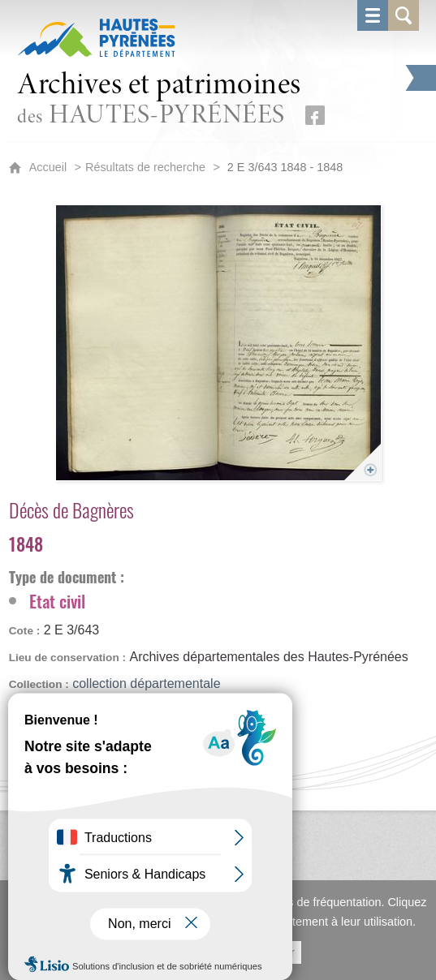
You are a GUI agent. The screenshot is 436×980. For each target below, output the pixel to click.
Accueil (48, 167)
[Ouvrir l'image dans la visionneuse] (218, 343)
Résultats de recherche (145, 167)
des (159, 100)
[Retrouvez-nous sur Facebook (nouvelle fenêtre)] (315, 115)
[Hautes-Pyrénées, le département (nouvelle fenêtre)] (96, 37)
